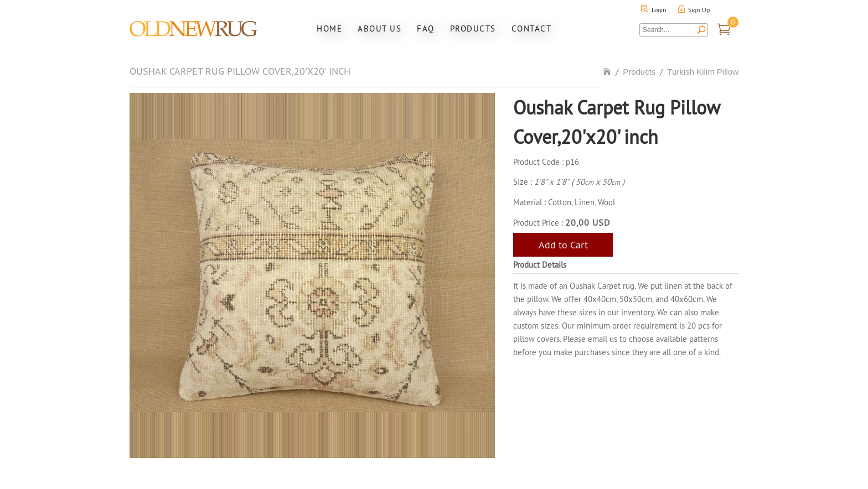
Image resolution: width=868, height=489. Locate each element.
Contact (532, 28)
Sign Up (699, 10)
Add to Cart (563, 245)
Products (473, 28)
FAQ (426, 28)
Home (329, 28)
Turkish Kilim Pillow (703, 72)
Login (659, 10)
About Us (379, 28)
